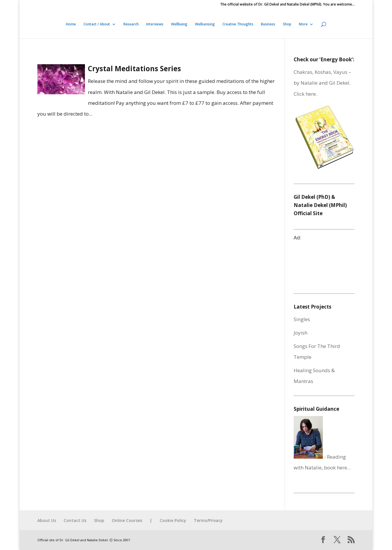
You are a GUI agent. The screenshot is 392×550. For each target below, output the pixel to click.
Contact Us (75, 520)
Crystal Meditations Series (134, 68)
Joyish (300, 333)
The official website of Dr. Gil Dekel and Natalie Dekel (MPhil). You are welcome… (287, 5)
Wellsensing (205, 24)
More (303, 24)
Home (71, 24)
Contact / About (97, 24)
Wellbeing (179, 24)
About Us (47, 520)
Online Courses (127, 520)
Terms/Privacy (208, 520)
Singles (302, 319)
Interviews (155, 24)
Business (268, 24)
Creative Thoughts (238, 24)
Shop (287, 24)
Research (131, 24)
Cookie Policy (173, 520)
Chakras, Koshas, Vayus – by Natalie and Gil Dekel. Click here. (322, 83)
